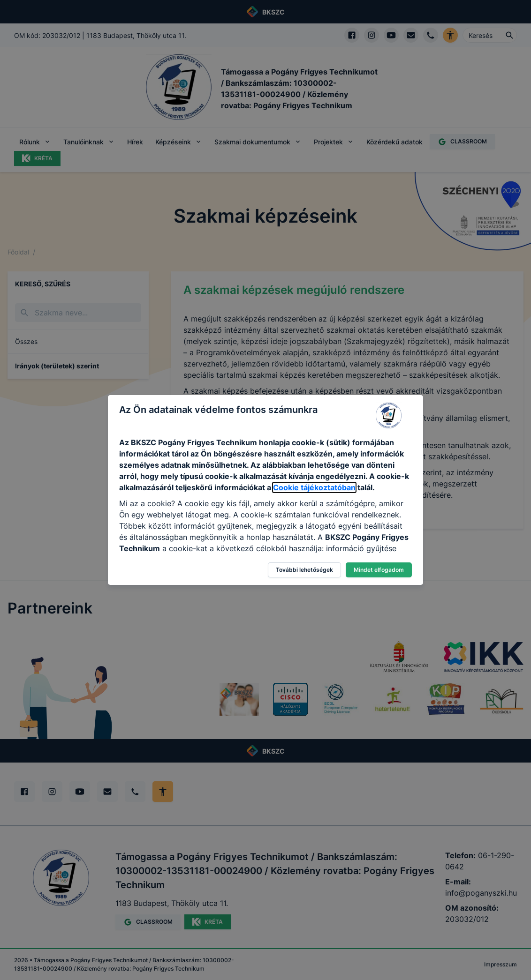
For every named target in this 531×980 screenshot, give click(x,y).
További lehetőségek (304, 570)
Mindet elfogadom (379, 570)
